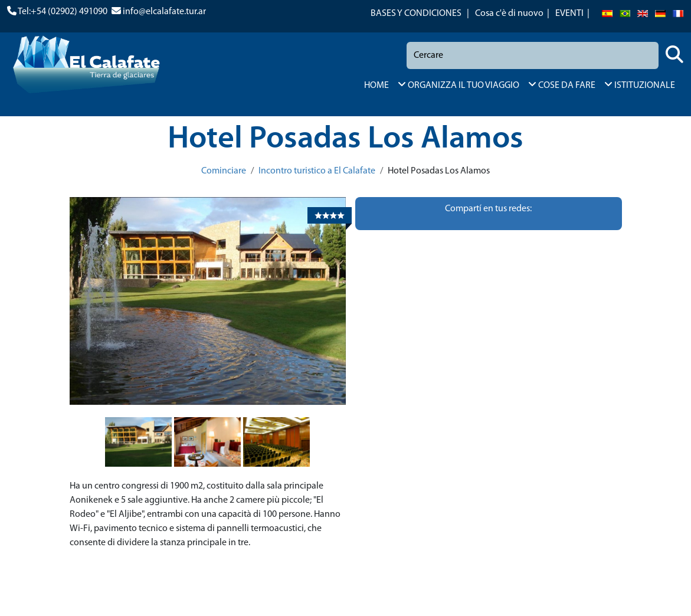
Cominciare (224, 171)
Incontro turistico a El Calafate (317, 171)
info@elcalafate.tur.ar (164, 12)
